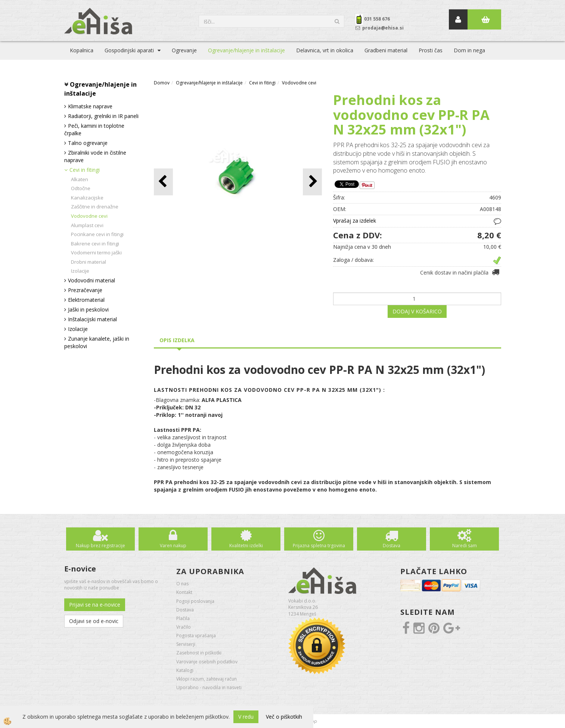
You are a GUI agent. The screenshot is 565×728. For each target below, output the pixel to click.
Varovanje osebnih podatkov (207, 662)
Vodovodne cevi (89, 216)
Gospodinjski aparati (129, 50)
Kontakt (184, 592)
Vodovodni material (91, 280)
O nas (182, 584)
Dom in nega (469, 50)
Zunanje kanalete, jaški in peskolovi (97, 342)
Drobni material (89, 262)
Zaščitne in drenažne (95, 207)
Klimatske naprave (90, 106)
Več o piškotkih (284, 717)
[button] (312, 182)
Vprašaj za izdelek (355, 221)
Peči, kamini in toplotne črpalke (94, 129)
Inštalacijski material (92, 319)
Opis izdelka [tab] (177, 340)
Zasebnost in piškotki (199, 653)
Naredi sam (465, 546)
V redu (246, 717)
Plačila (183, 618)
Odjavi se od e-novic (94, 621)
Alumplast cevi (87, 225)
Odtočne (81, 188)
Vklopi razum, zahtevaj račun (207, 679)
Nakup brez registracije (100, 546)
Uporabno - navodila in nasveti (209, 687)
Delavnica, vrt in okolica (325, 50)
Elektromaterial (86, 300)
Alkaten (80, 179)
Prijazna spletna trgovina (319, 546)
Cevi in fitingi (85, 170)
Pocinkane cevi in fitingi (97, 234)
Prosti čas (431, 50)
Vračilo (184, 627)
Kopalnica (82, 50)
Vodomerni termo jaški (96, 253)
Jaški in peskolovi (88, 309)
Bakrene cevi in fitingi (95, 244)
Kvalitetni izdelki (246, 546)
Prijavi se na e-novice (95, 605)
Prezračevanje (85, 290)
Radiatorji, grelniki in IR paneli (103, 116)
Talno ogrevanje (88, 143)
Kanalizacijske (87, 198)
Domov (162, 83)
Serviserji (186, 644)
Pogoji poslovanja (195, 601)
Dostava (392, 546)
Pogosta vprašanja (196, 636)
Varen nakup (173, 546)
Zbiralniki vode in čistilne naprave (95, 156)
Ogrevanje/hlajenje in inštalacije (246, 50)
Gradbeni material (386, 50)
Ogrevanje (184, 50)
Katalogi (185, 670)
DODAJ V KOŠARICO (417, 311)
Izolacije (80, 271)
